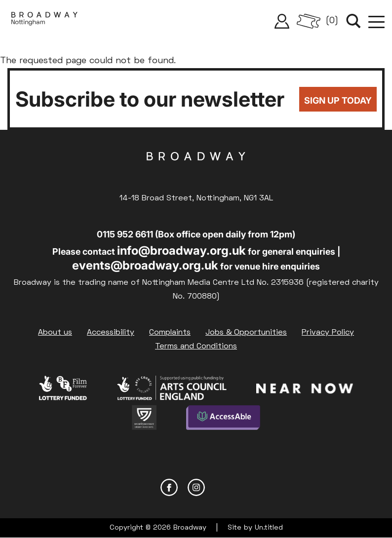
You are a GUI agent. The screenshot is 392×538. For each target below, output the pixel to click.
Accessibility (111, 333)
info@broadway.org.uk (181, 250)
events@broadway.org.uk (145, 265)
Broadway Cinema (196, 172)
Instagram (196, 487)
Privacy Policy (328, 333)
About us (55, 333)
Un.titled (269, 528)
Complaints (170, 333)
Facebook (169, 487)
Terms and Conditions (196, 346)
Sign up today (338, 100)
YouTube (223, 487)
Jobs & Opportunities (246, 333)
